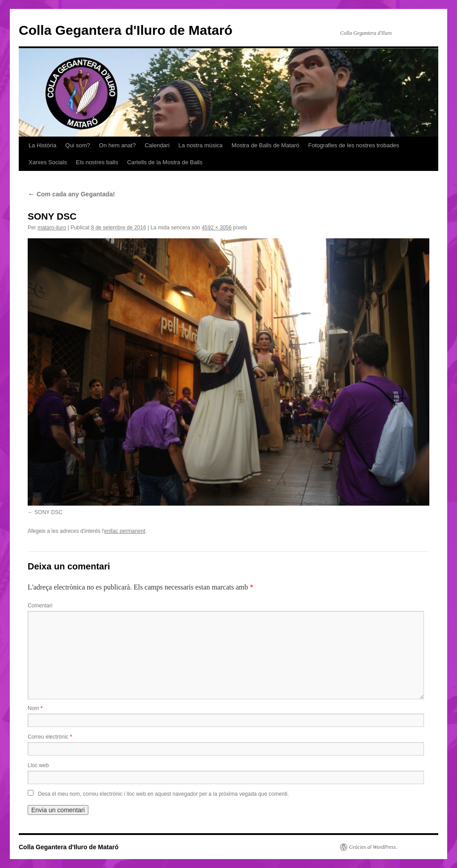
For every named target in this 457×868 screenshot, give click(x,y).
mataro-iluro (52, 228)
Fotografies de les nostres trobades (354, 145)
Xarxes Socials (48, 162)
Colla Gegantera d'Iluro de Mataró (126, 30)
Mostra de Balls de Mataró (266, 145)
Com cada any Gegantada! (71, 194)
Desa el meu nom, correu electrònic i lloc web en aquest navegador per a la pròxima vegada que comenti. (163, 794)
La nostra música (201, 145)
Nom (35, 708)
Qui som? (78, 145)
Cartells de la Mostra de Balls (165, 162)
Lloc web (38, 765)
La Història (42, 145)
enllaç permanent (125, 531)
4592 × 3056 (217, 228)
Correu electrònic (50, 737)
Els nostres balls (97, 162)
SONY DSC (48, 512)
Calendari (157, 145)
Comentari (40, 606)
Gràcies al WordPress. (373, 847)
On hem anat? (117, 145)
